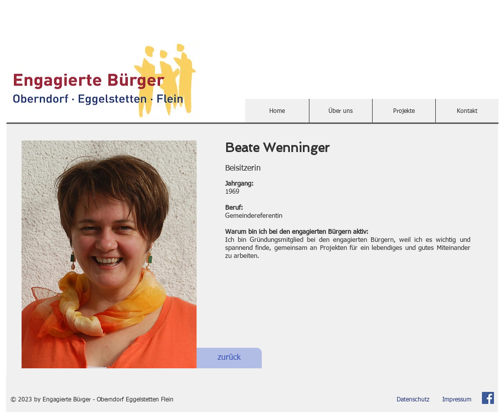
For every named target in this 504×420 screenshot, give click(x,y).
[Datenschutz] (413, 400)
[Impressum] (457, 400)
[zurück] (229, 358)
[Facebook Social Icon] (488, 398)
